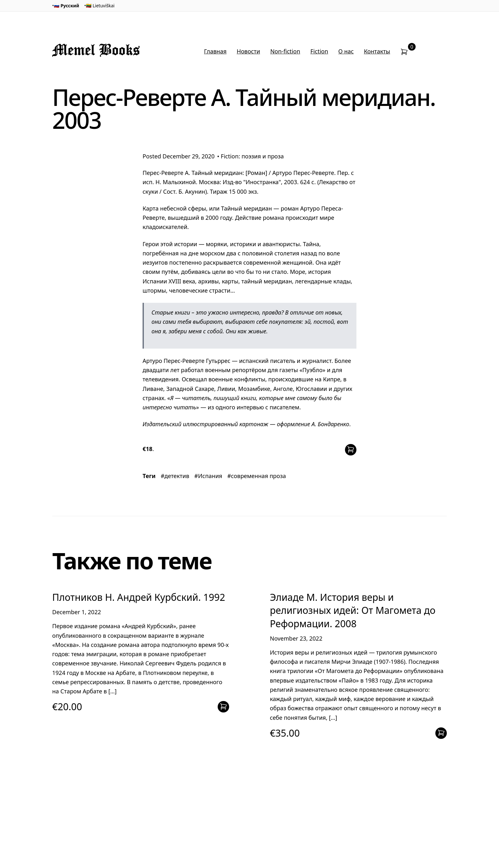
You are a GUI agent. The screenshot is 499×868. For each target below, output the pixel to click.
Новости (248, 51)
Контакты (377, 51)
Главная (215, 51)
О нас (346, 51)
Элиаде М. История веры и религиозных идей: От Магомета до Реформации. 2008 (353, 610)
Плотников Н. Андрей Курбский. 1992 (139, 597)
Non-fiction (285, 51)
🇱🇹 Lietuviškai (100, 6)
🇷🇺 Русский (66, 6)
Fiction (319, 51)
